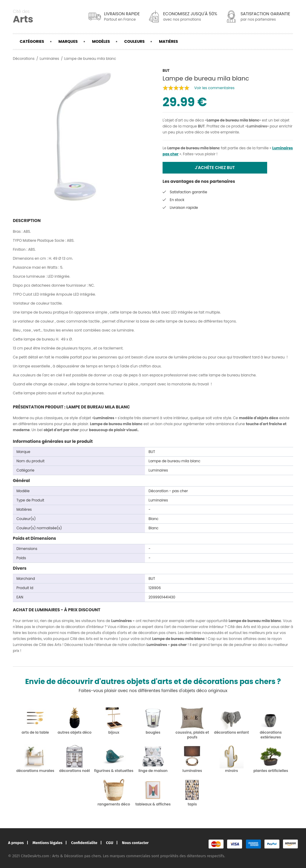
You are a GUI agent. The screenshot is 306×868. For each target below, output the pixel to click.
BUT (201, 126)
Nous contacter (135, 843)
